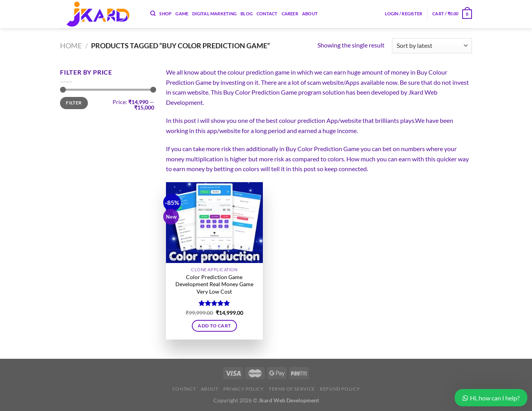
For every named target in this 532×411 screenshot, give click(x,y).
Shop (165, 14)
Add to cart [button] (214, 326)
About (310, 14)
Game (182, 14)
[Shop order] (432, 46)
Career (290, 14)
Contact (267, 14)
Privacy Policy (244, 389)
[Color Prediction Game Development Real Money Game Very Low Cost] (214, 223)
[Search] (153, 13)
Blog (247, 14)
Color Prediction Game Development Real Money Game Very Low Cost (214, 284)
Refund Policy (340, 389)
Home (71, 46)
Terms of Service (292, 389)
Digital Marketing (214, 14)
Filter (74, 103)
